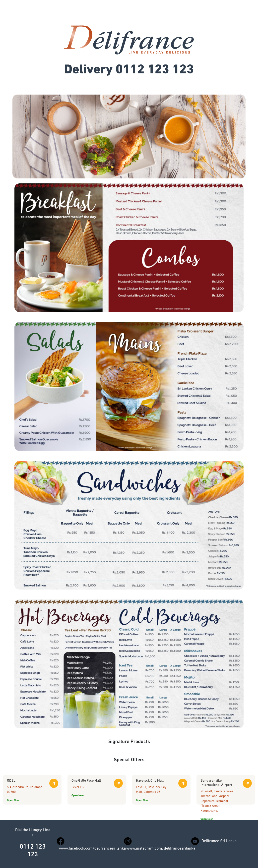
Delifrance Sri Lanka (219, 841)
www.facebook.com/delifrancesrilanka (92, 849)
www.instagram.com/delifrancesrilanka (161, 849)
